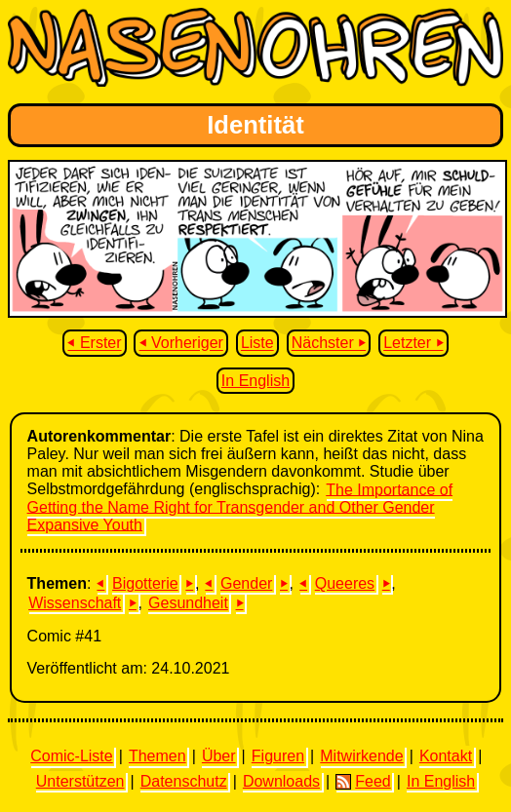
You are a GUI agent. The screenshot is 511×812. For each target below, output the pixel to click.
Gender (246, 583)
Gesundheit (188, 603)
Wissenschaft (75, 603)
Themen (157, 756)
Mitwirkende (361, 756)
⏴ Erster (94, 344)
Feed (363, 782)
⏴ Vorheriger (181, 344)
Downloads (281, 781)
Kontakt (446, 756)
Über (219, 756)
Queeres (345, 583)
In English (255, 381)
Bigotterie (145, 583)
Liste (257, 344)
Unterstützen (80, 781)
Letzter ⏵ (413, 344)
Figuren (278, 756)
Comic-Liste (71, 756)
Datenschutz (184, 781)
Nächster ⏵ (329, 344)
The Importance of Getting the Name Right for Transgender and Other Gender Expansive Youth (240, 506)
